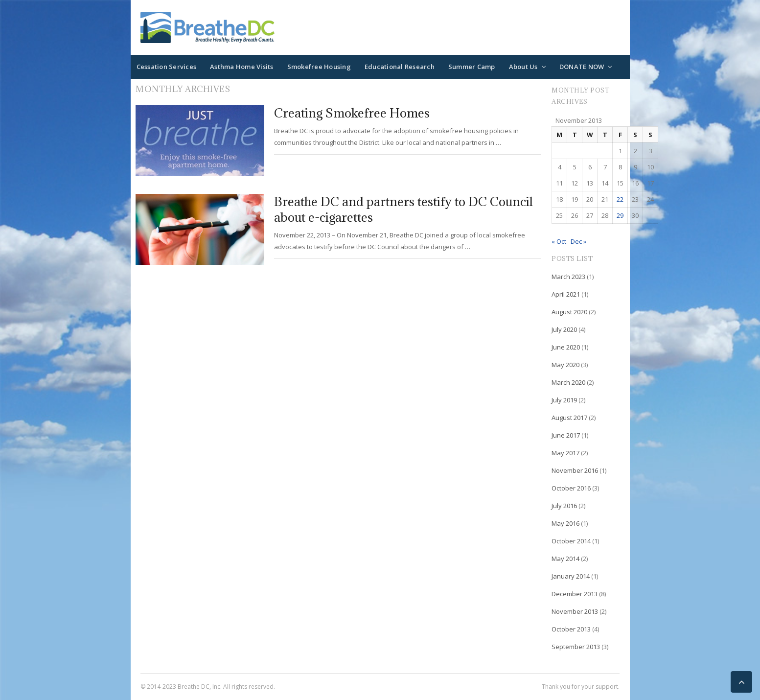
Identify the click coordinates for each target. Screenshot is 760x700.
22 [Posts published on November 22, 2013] (620, 199)
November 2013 (575, 611)
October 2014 (571, 541)
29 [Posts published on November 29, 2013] (620, 215)
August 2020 (569, 312)
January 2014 (571, 576)
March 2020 (568, 382)
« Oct (559, 241)
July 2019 (564, 400)
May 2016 (565, 523)
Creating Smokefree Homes (352, 113)
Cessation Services (167, 67)
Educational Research (400, 67)
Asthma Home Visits (242, 67)
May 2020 (565, 365)
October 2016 (571, 488)
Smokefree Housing (319, 67)
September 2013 (576, 647)
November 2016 (575, 470)
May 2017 (565, 453)
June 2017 (566, 435)
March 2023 (568, 277)
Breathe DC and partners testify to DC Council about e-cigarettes (403, 209)
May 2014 (565, 559)
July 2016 (564, 506)
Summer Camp (472, 67)
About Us (523, 67)
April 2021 (566, 294)
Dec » (578, 241)
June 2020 (566, 347)
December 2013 (575, 594)
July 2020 (564, 329)
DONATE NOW (582, 67)
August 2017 (569, 418)
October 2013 (571, 629)
